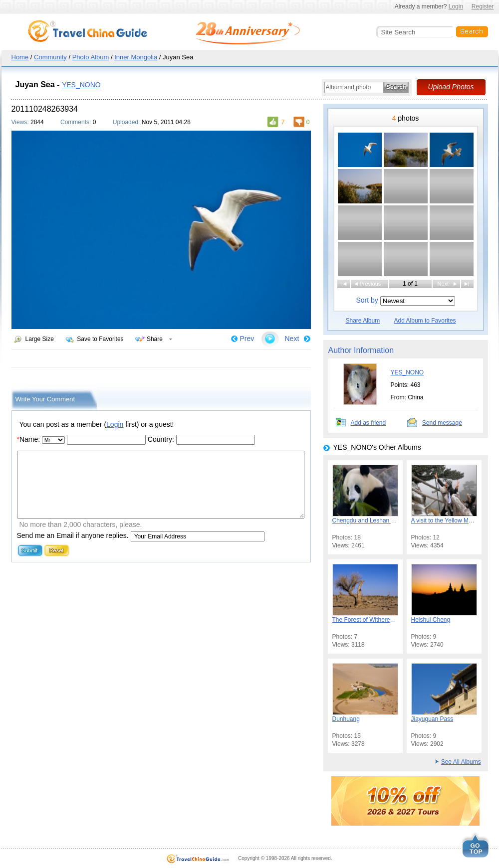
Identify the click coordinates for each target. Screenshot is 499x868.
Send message (442, 423)
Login (456, 6)
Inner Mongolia (136, 57)
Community (50, 57)
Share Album (363, 321)
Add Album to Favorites (425, 321)
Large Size (40, 339)
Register (483, 6)
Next (292, 339)
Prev (247, 339)
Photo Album (91, 57)
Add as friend (369, 423)
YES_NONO (81, 85)
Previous (371, 284)
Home (20, 57)
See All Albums (461, 762)
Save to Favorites (100, 339)
